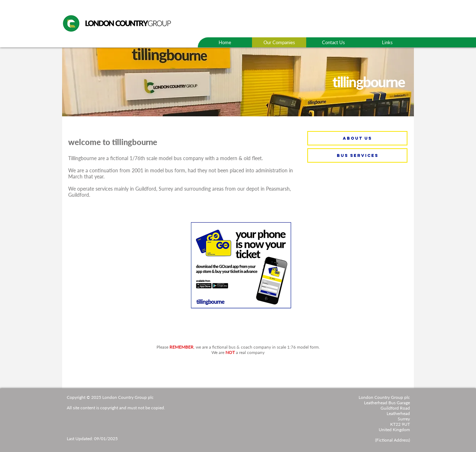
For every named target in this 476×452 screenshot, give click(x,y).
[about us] (357, 138)
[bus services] (357, 155)
